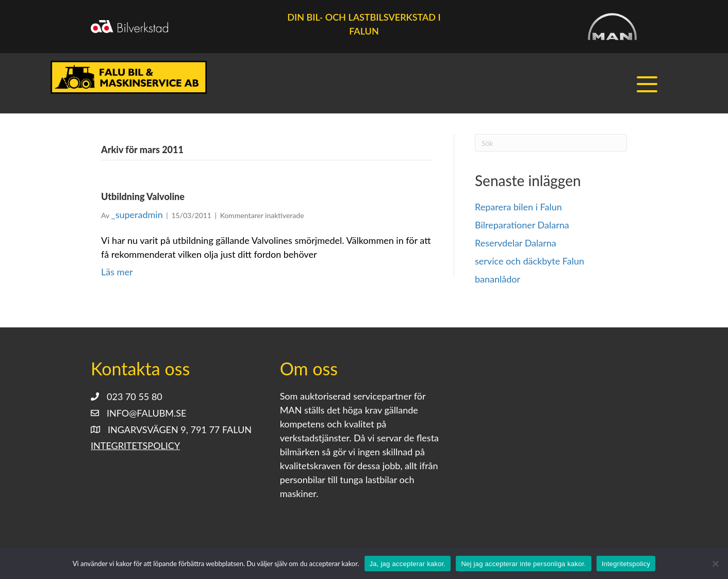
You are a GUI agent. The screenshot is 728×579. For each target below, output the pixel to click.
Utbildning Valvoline (143, 197)
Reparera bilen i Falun (518, 207)
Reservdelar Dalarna (516, 243)
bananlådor (498, 279)
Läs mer (117, 272)
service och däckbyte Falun (530, 261)
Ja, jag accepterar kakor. (408, 564)
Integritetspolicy (135, 446)
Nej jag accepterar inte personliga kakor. (523, 564)
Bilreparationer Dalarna (522, 225)
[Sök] (551, 143)
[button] (648, 85)
